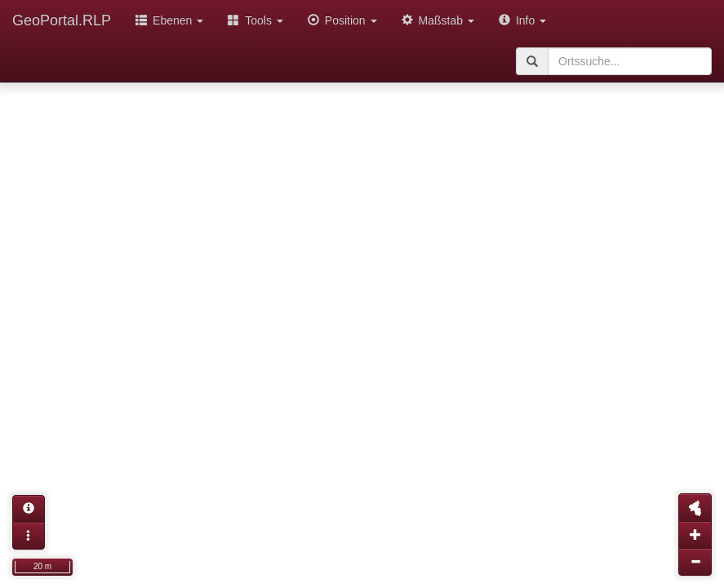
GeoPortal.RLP (62, 20)
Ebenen (169, 20)
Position (342, 20)
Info (522, 20)
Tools (255, 20)
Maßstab (438, 20)
